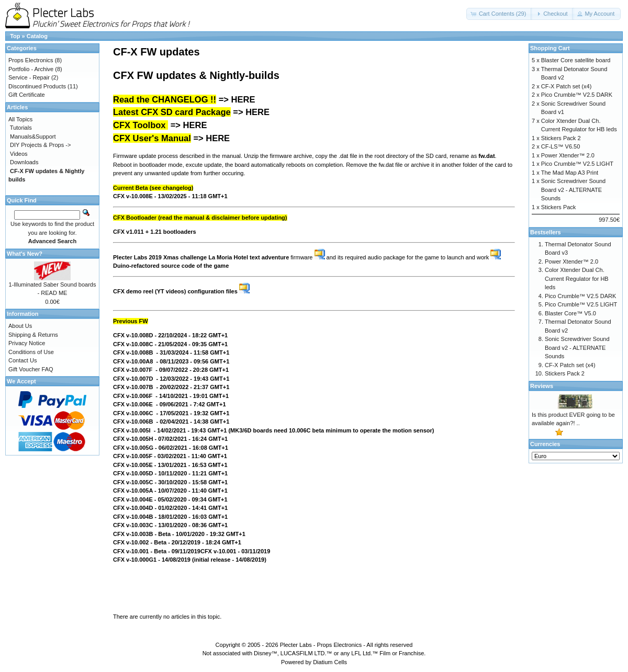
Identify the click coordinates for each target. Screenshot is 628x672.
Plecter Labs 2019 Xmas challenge (160, 257)
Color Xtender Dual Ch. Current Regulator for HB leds (577, 278)
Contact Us (23, 360)
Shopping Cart (550, 48)
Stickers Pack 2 (561, 138)
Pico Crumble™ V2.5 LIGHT (577, 164)
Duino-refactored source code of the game (171, 266)
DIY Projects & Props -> (40, 145)
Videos (19, 154)
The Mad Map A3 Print (570, 173)
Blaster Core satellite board (576, 60)
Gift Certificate (27, 95)
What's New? (25, 254)
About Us (20, 326)
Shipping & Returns (33, 335)
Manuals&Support (33, 136)
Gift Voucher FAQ (31, 369)
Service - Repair (29, 77)
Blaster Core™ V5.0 (570, 313)
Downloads (24, 162)
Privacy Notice (27, 343)
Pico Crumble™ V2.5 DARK (577, 95)
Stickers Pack (559, 207)
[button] (500, 14)
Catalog (37, 36)
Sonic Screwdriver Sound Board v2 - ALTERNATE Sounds (574, 190)
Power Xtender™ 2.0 (568, 155)
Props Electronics (31, 60)
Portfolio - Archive (31, 69)
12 (183, 542)
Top (15, 36)
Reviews (542, 386)
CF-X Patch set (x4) (567, 86)
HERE (243, 99)
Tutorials (21, 128)
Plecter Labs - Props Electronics (321, 645)
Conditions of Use (31, 352)
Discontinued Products (37, 86)
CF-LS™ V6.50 (561, 146)
